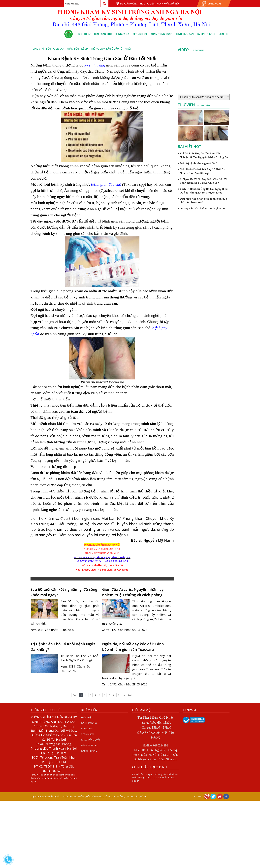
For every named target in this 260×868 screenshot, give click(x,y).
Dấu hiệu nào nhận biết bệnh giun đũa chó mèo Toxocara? (203, 201)
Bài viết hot (189, 146)
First (75, 695)
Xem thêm (198, 50)
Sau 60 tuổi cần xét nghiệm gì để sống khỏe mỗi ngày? (64, 592)
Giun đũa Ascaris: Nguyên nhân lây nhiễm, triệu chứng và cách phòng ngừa (133, 592)
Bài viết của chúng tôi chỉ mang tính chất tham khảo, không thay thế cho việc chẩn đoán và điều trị (155, 778)
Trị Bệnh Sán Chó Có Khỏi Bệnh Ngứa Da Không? (63, 647)
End (130, 695)
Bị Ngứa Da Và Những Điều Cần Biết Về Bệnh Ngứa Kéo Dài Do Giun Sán (204, 181)
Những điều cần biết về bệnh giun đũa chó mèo (203, 210)
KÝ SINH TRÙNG (206, 34)
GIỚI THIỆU (84, 34)
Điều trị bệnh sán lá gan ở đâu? (199, 163)
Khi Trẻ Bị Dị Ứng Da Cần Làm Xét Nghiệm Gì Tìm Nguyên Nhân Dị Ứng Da (204, 155)
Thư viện (187, 105)
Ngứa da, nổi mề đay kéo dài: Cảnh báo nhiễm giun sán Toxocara (133, 647)
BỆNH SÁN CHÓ (103, 34)
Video (184, 50)
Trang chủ (37, 49)
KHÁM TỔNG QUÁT (161, 34)
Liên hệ (223, 34)
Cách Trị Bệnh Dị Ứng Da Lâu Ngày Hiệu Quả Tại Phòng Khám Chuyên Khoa (204, 191)
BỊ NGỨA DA (122, 34)
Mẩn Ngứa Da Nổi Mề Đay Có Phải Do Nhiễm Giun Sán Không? (202, 171)
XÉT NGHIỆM (140, 34)
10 (124, 695)
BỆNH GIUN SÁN (185, 34)
